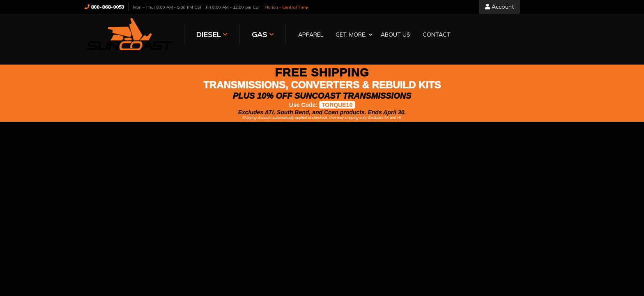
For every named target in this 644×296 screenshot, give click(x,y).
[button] (352, 35)
